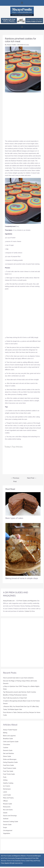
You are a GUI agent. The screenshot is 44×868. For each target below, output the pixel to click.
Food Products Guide (10, 768)
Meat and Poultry (8, 798)
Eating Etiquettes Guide (10, 762)
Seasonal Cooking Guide (11, 822)
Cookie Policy (29, 861)
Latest (5, 792)
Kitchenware (7, 789)
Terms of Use (11, 861)
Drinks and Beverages (10, 759)
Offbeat (5, 801)
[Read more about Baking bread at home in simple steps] (23, 549)
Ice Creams (7, 786)
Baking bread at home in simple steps (22, 578)
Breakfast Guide (8, 739)
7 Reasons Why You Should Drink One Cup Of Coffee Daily (21, 707)
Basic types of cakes (14, 518)
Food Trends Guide (9, 774)
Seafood (6, 819)
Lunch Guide (7, 795)
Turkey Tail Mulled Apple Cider (13, 709)
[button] (22, 3)
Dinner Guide (7, 756)
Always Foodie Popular (10, 730)
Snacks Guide (7, 825)
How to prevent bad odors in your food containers (18, 678)
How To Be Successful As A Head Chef (15, 698)
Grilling (5, 780)
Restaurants (7, 807)
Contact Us (28, 611)
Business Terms (20, 861)
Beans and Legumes (9, 736)
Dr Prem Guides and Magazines (27, 601)
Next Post (32, 478)
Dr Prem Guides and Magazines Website (14, 856)
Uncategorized (8, 830)
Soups (5, 827)
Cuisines (6, 748)
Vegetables (7, 833)
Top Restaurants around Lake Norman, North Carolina (20, 692)
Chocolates (7, 745)
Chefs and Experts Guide (11, 742)
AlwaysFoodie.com (9, 601)
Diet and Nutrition (8, 753)
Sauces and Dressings (10, 816)
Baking (5, 733)
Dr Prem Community (9, 858)
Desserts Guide (8, 750)
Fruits (5, 777)
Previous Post (15, 479)
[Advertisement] (22, 117)
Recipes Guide (8, 804)
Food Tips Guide (8, 771)
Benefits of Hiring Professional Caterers (15, 695)
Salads (5, 813)
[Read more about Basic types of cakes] (23, 504)
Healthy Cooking (8, 783)
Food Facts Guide (8, 765)
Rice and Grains (8, 810)
